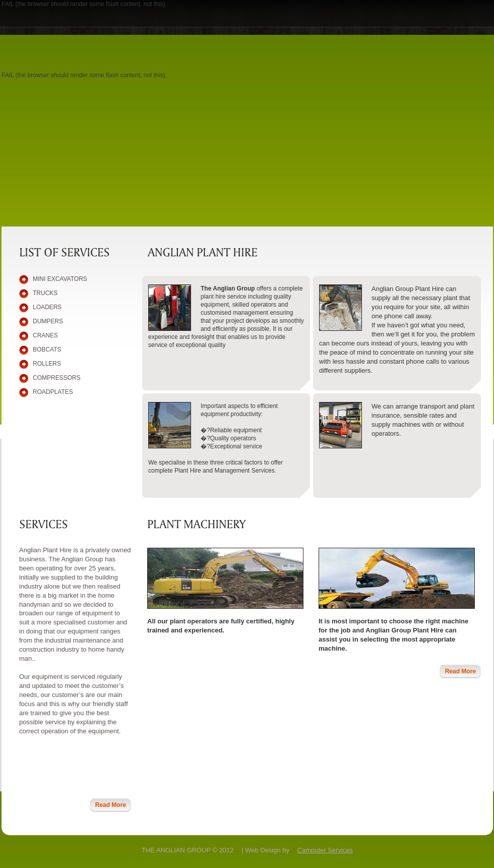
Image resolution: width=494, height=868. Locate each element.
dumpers (48, 321)
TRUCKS (45, 293)
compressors (57, 378)
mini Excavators (60, 279)
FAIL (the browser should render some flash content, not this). (84, 4)
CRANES (45, 335)
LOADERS (47, 307)
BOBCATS (47, 350)
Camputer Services (325, 850)
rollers (47, 364)
